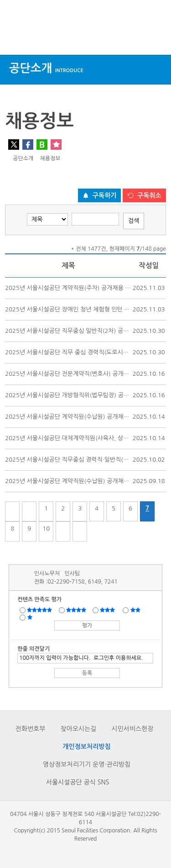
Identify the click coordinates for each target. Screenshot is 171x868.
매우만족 (41, 610)
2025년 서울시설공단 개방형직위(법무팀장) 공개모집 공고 (79, 395)
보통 (109, 610)
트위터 (14, 145)
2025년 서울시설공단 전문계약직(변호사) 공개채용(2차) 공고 (83, 374)
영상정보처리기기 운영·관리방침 (87, 764)
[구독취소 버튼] (144, 195)
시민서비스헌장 (132, 729)
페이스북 (28, 145)
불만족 (136, 610)
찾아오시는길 (78, 729)
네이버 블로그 (42, 145)
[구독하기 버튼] (100, 195)
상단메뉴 (15, 38)
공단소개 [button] (46, 68)
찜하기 (56, 145)
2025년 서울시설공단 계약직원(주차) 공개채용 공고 (71, 288)
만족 (77, 610)
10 (46, 529)
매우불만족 (30, 617)
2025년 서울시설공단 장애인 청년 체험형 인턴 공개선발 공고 (82, 309)
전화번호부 (31, 729)
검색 (155, 38)
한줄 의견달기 (34, 649)
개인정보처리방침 (86, 747)
